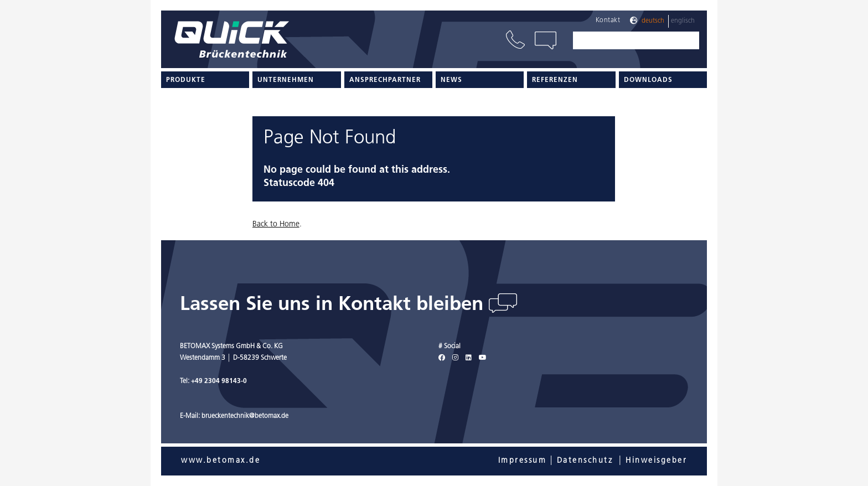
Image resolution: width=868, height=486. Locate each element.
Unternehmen (286, 80)
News (451, 80)
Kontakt (608, 20)
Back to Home (276, 224)
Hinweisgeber (656, 461)
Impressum (523, 461)
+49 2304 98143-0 (219, 381)
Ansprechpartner (385, 80)
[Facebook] (442, 358)
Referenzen (555, 80)
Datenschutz (585, 461)
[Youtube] (483, 358)
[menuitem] (205, 80)
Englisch (683, 21)
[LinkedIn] (469, 358)
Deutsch (653, 21)
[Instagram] (455, 358)
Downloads (648, 80)
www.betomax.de (221, 461)
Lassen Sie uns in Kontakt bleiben (334, 305)
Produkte (186, 80)
